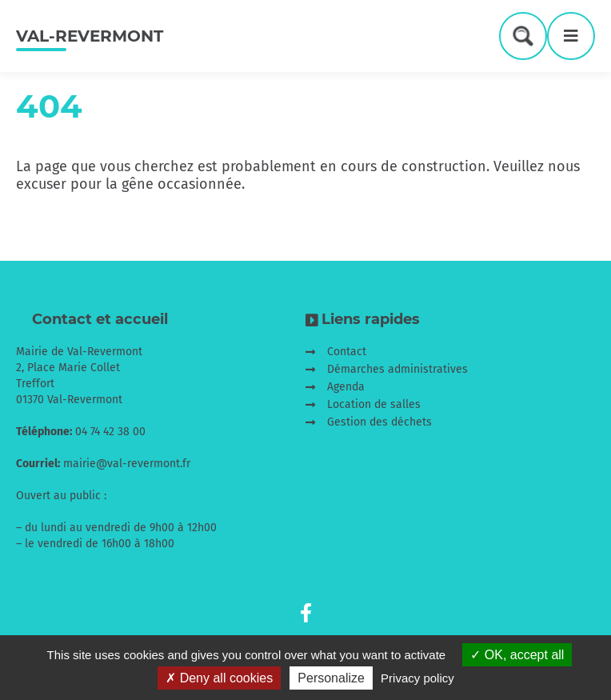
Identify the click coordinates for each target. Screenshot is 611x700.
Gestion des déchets (379, 422)
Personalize (331, 678)
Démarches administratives (397, 369)
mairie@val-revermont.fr (127, 464)
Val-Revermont (90, 36)
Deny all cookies (219, 678)
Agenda (346, 387)
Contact (347, 352)
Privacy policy (417, 678)
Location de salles (374, 404)
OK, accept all (517, 655)
